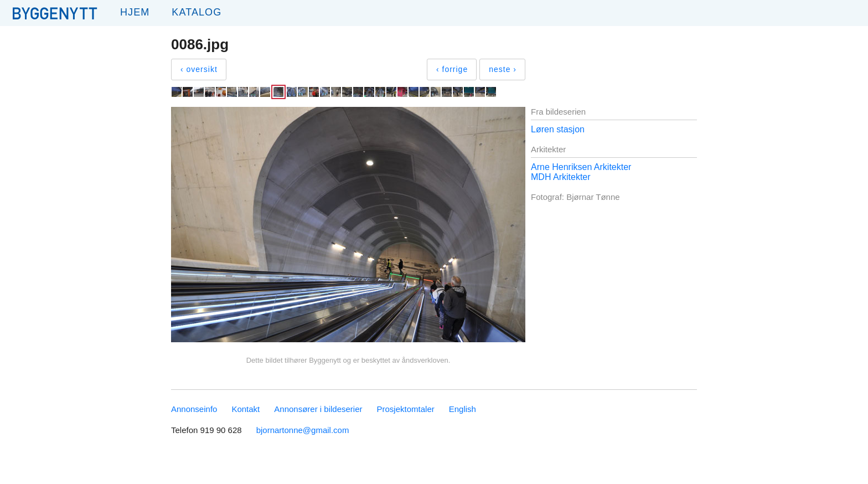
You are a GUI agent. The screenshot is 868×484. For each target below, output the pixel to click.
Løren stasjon (558, 129)
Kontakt (246, 409)
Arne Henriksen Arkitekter (581, 167)
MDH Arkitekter (561, 177)
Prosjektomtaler (406, 409)
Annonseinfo (194, 409)
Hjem (135, 12)
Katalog (197, 12)
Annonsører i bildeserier (318, 409)
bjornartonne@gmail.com (303, 430)
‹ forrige (452, 69)
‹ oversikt (199, 69)
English (463, 409)
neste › (503, 69)
